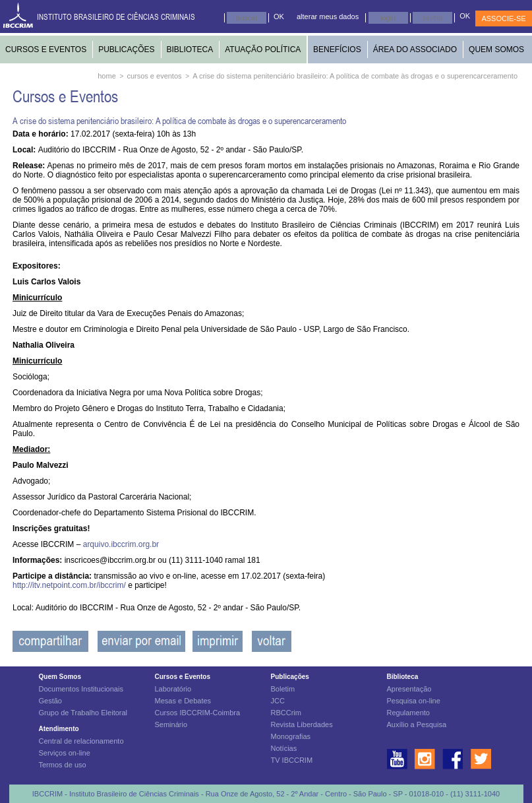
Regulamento (408, 713)
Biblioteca (403, 677)
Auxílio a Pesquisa (417, 724)
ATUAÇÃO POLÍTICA (263, 49)
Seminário (171, 724)
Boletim (283, 689)
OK (279, 16)
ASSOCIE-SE (503, 18)
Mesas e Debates (183, 701)
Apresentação (409, 689)
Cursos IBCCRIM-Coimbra (198, 713)
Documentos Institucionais (81, 689)
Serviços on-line (65, 753)
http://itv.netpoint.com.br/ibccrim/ (70, 585)
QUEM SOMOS (496, 49)
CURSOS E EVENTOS (46, 49)
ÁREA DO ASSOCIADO (415, 49)
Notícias (284, 748)
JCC (278, 701)
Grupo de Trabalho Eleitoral (83, 713)
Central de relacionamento (81, 741)
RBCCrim (286, 713)
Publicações (290, 677)
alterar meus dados (328, 16)
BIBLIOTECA (190, 49)
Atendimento (59, 729)
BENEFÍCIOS (337, 49)
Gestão (50, 701)
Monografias (291, 736)
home (107, 76)
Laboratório (173, 689)
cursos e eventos (154, 76)
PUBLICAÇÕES (126, 49)
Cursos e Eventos (183, 677)
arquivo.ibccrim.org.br (121, 544)
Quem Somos (60, 677)
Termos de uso (63, 765)
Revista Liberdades (302, 724)
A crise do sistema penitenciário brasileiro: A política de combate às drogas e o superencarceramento (355, 76)
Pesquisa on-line (414, 701)
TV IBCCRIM (292, 760)
